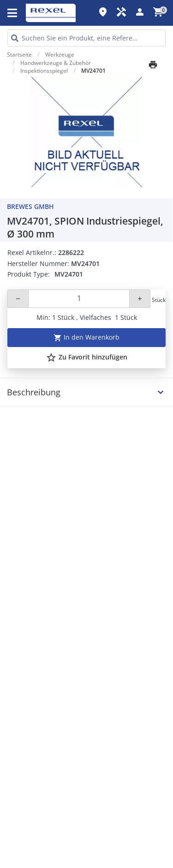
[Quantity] (79, 299)
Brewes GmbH (30, 206)
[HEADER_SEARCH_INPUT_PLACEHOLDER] (86, 38)
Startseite (19, 55)
